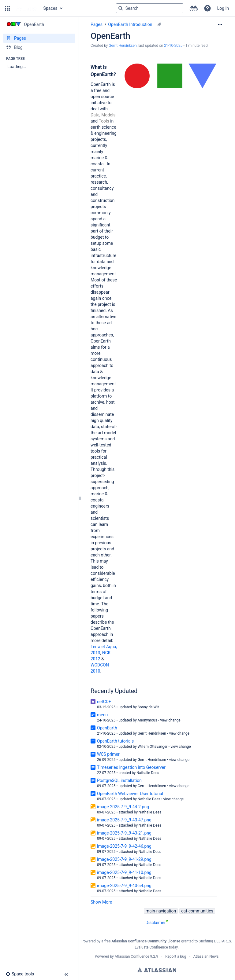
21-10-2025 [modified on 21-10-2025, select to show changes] (173, 46)
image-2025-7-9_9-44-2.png (123, 807)
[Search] (121, 8)
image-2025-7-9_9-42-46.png (124, 846)
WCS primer (108, 754)
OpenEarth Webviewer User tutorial (130, 794)
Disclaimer (157, 923)
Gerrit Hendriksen (152, 733)
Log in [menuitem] (223, 8)
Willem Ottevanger (153, 747)
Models (108, 115)
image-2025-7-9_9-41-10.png (124, 872)
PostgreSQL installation (119, 780)
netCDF (104, 702)
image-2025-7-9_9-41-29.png (124, 859)
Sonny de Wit (148, 707)
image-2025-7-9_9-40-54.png (124, 886)
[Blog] (39, 47)
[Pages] (39, 38)
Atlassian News (206, 956)
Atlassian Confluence (132, 956)
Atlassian (157, 970)
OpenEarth (107, 728)
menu (102, 715)
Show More (101, 902)
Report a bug (176, 956)
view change (170, 720)
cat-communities (197, 911)
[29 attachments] (159, 24)
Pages (97, 24)
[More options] (220, 24)
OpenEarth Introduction (130, 24)
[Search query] (150, 8)
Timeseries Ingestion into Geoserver (131, 767)
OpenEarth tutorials (115, 741)
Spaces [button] (50, 8)
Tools (104, 121)
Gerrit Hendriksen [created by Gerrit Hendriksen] (123, 46)
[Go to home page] (26, 8)
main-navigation (161, 911)
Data (95, 115)
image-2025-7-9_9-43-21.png (124, 833)
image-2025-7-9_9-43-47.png (124, 820)
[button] (7, 8)
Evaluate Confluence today (156, 947)
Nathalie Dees (148, 773)
